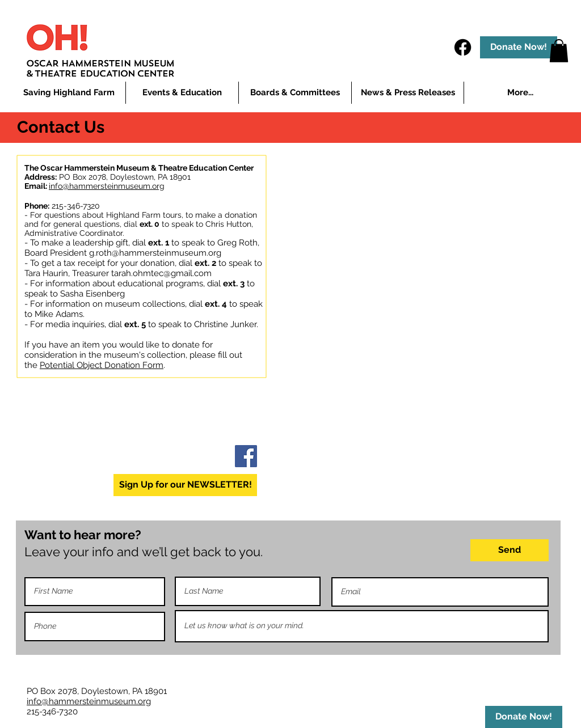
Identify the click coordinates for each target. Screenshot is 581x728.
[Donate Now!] (519, 47)
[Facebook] (463, 47)
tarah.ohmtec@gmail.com (161, 273)
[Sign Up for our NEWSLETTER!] (185, 485)
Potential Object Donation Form (102, 365)
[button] (182, 93)
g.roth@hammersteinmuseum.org (155, 253)
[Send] (510, 550)
